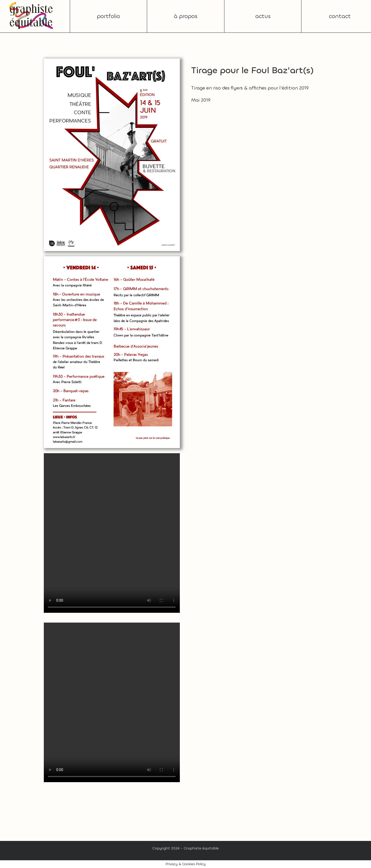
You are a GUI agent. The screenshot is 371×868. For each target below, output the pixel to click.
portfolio (108, 16)
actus (263, 16)
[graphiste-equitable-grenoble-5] (31, 4)
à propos (186, 16)
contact (340, 16)
